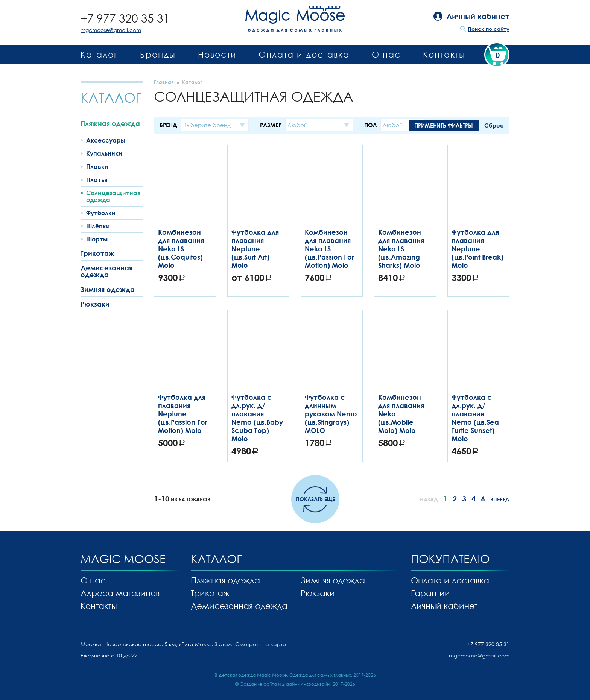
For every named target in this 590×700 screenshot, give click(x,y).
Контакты (444, 54)
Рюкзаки (95, 304)
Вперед (500, 499)
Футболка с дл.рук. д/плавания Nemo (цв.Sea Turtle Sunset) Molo (475, 418)
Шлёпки (98, 226)
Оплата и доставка (304, 54)
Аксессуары (106, 140)
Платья (97, 180)
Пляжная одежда (110, 123)
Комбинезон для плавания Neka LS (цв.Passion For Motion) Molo (329, 249)
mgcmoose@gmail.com (111, 30)
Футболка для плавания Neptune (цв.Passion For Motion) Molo (183, 414)
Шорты (97, 239)
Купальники (104, 153)
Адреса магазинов (120, 593)
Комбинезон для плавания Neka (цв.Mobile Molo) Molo (401, 414)
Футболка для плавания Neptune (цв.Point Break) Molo (477, 249)
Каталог (99, 54)
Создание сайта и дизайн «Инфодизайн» (286, 684)
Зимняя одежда (108, 289)
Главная (164, 82)
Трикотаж (97, 253)
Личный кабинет (444, 606)
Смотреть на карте (261, 644)
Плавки (97, 167)
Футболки (101, 213)
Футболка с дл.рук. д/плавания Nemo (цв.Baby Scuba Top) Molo (257, 418)
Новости (217, 54)
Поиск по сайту (489, 29)
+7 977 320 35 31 (125, 18)
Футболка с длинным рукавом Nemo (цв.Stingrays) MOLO (331, 414)
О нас (386, 54)
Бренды (158, 54)
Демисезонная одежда (106, 271)
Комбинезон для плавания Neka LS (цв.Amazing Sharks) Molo (401, 249)
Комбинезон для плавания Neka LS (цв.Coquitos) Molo (181, 249)
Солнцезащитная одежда (113, 196)
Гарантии (430, 593)
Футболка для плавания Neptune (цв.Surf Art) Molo (255, 249)
